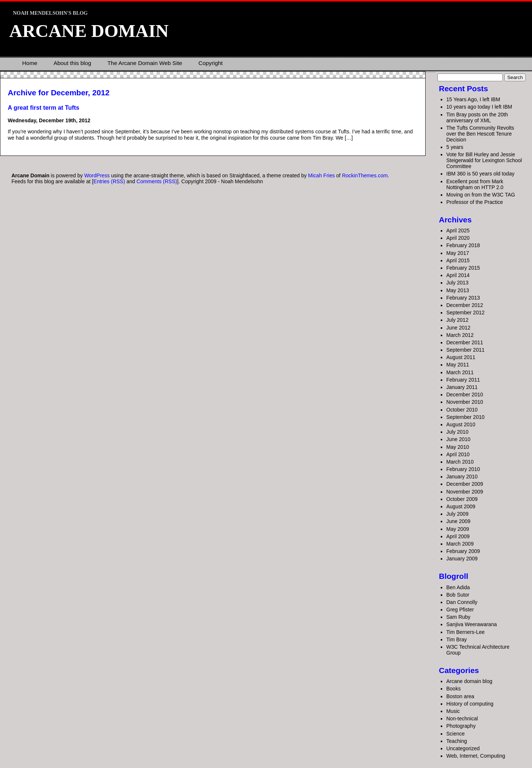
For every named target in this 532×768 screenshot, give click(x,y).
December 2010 (465, 395)
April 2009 (458, 536)
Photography (461, 726)
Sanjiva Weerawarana (472, 624)
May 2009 (458, 529)
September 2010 (465, 417)
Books (453, 689)
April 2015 (458, 260)
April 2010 (458, 454)
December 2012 (465, 305)
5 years (455, 147)
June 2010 (458, 439)
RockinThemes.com (365, 175)
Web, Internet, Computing (476, 756)
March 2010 (460, 462)
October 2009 (462, 499)
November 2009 (465, 492)
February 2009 (463, 551)
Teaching (457, 741)
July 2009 (457, 514)
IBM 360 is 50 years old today (480, 174)
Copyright (211, 63)
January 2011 (462, 387)
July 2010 (457, 432)
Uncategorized (463, 748)
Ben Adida (458, 587)
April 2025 (458, 231)
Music (453, 711)
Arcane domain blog (469, 681)
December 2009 (465, 484)
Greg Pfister (460, 610)
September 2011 (465, 350)
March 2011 (460, 372)
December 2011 (465, 342)
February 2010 (463, 469)
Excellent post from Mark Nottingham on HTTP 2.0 (475, 184)
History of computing (470, 704)
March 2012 (460, 335)
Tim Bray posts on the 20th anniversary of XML (477, 117)
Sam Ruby (458, 617)
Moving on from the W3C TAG (481, 195)
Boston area (460, 696)
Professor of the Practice (475, 202)
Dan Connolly (462, 602)
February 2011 (463, 380)
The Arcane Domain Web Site (145, 63)
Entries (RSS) (109, 181)
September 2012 (465, 313)
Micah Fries (322, 175)
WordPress (97, 175)
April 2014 (458, 275)
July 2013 (457, 283)
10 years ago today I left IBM (479, 107)
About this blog (72, 63)
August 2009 (461, 506)
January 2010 (462, 477)
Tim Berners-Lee (465, 632)
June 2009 (458, 521)
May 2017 (458, 253)
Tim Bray (456, 639)
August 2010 (461, 424)
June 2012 (458, 328)
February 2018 (463, 245)
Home (30, 63)
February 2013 (463, 298)
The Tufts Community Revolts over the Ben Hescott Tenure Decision (480, 134)
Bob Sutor (458, 595)
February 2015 (463, 268)
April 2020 (458, 238)
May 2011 (458, 365)
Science (456, 734)
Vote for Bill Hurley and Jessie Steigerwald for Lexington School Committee (484, 160)
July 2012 (457, 320)
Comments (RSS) (157, 181)
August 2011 (461, 357)
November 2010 (465, 402)
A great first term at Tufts (44, 107)
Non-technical (462, 718)
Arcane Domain (89, 31)
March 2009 (460, 544)
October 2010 (462, 410)
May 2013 (458, 290)
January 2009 (462, 559)
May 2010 (458, 447)
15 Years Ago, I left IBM (473, 99)
